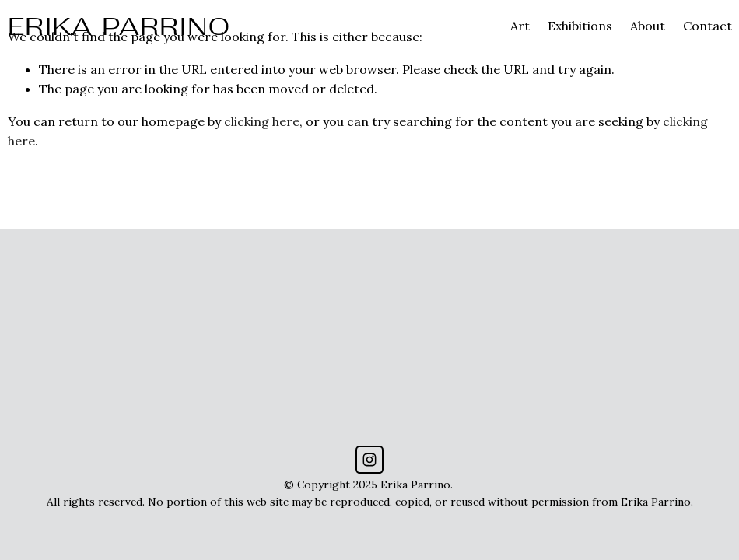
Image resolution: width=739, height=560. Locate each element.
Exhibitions (580, 26)
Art (520, 26)
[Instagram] (369, 460)
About (648, 26)
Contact (707, 26)
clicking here (262, 121)
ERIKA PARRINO (120, 26)
